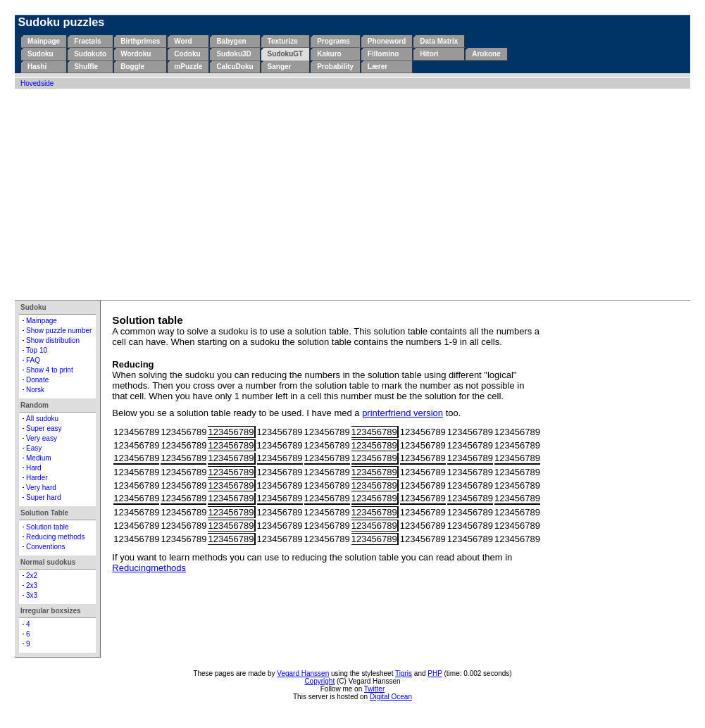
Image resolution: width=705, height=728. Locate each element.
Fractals (87, 41)
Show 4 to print (50, 370)
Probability (335, 67)
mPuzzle (188, 67)
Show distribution (53, 340)
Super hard (43, 497)
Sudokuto (90, 54)
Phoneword (387, 41)
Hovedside (37, 83)
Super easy (44, 428)
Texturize (283, 41)
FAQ (33, 360)
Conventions (46, 547)
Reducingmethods (149, 568)
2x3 (32, 585)
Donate (37, 380)
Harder (37, 478)
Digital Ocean (391, 697)
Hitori (429, 54)
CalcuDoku (235, 67)
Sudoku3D (233, 54)
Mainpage (44, 41)
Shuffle (86, 67)
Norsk (35, 390)
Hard (34, 468)
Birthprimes (140, 41)
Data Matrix (439, 41)
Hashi (37, 67)
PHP (435, 673)
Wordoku (136, 54)
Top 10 (37, 350)
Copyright (319, 681)
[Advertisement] (352, 194)
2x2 (32, 576)
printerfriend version (403, 413)
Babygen (231, 41)
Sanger (280, 67)
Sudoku (40, 54)
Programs (333, 41)
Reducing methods (55, 537)
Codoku (187, 54)
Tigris (404, 673)
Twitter (374, 689)
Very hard (41, 488)
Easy (34, 448)
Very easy (42, 438)
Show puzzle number (59, 331)
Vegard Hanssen (303, 673)
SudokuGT (286, 54)
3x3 (32, 595)
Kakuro (329, 54)
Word (183, 41)
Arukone (486, 54)
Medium (39, 458)
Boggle (132, 67)
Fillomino (383, 54)
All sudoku (42, 419)
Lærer (378, 67)
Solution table (48, 527)
